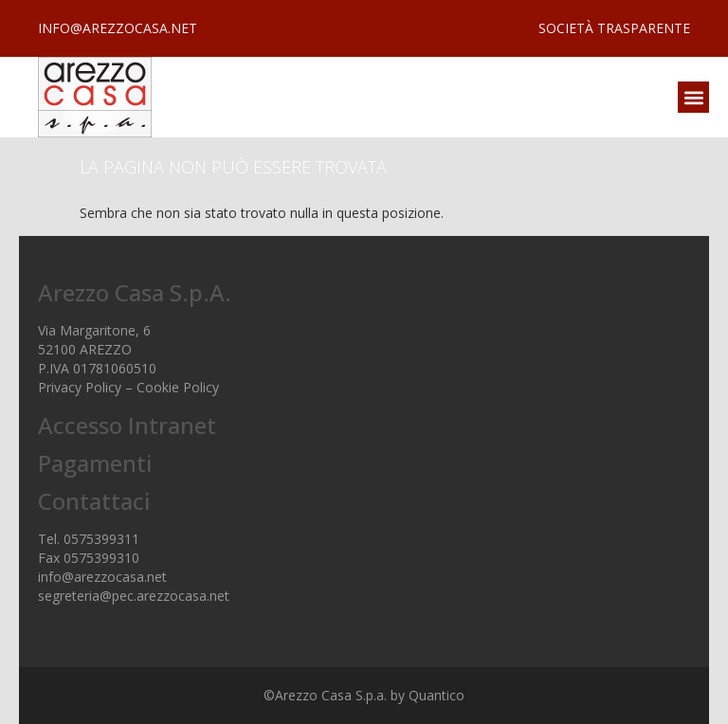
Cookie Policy (178, 387)
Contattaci (94, 501)
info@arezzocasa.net (102, 577)
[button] (693, 97)
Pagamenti (95, 463)
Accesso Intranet (127, 425)
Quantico (437, 695)
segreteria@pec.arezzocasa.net (134, 596)
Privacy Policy (80, 387)
